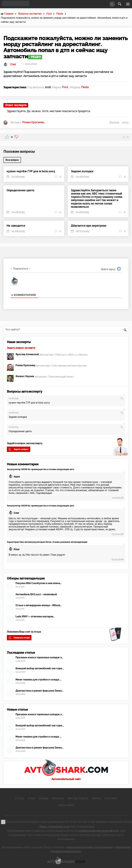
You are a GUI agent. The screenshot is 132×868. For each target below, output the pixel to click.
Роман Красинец (26, 365)
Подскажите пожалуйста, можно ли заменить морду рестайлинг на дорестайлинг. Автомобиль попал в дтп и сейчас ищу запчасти (64, 20)
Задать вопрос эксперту (21, 348)
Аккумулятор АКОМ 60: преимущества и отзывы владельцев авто (40, 469)
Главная (9, 14)
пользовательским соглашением (90, 846)
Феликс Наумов (25, 376)
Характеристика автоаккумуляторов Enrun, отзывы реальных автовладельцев (47, 542)
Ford (49, 14)
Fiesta (60, 14)
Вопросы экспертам (30, 14)
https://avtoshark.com (55, 826)
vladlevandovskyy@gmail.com (99, 830)
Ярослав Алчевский (27, 354)
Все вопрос (12, 160)
